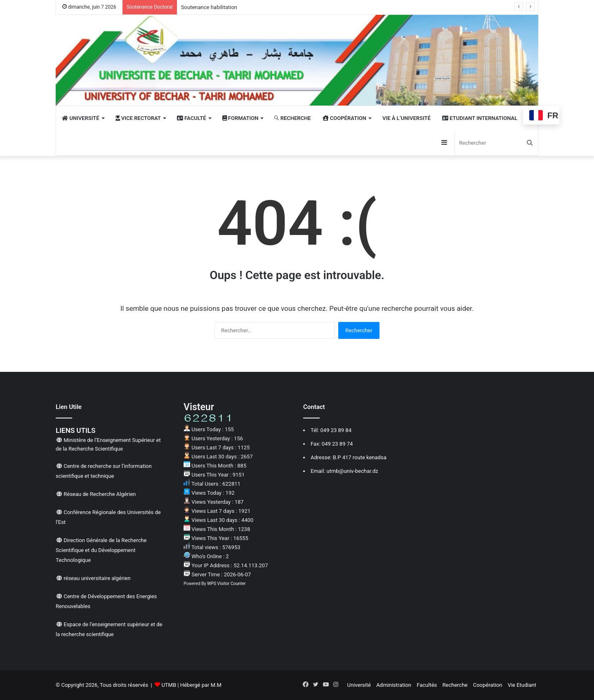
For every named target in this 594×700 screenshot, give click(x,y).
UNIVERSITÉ (81, 118)
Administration (394, 685)
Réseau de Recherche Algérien (100, 494)
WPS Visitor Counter (226, 584)
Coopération (488, 685)
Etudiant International (480, 118)
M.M (216, 685)
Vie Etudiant (522, 685)
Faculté (192, 118)
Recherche (455, 685)
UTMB (169, 685)
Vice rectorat (138, 118)
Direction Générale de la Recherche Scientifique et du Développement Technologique (101, 550)
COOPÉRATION (344, 118)
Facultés (427, 685)
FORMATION (240, 118)
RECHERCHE (292, 118)
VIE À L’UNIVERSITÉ (407, 118)
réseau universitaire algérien (97, 578)
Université (359, 685)
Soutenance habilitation (209, 7)
